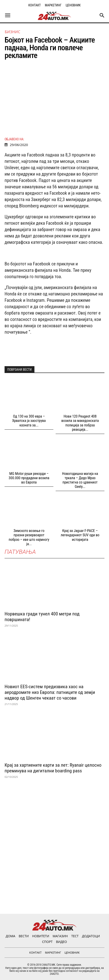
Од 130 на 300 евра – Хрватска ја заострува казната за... (29, 421)
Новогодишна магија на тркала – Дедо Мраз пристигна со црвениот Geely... (80, 480)
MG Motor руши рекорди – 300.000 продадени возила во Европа (29, 478)
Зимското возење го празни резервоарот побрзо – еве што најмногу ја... (29, 537)
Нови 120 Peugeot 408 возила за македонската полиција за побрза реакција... (80, 423)
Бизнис (13, 32)
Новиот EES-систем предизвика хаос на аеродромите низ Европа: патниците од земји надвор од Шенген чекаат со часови (50, 692)
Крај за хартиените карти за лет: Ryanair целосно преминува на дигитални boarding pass (53, 768)
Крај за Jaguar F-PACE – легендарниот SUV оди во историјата (80, 535)
